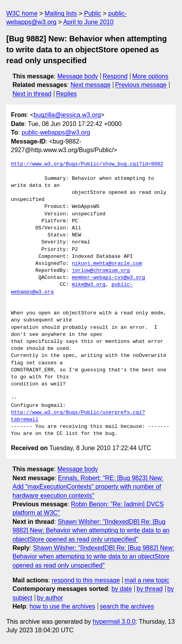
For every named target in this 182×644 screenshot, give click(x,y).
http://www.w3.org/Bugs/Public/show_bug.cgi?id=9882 (87, 164)
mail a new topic (147, 580)
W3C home (22, 13)
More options (151, 76)
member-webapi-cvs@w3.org (108, 278)
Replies (66, 94)
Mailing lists (61, 13)
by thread (150, 589)
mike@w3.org (89, 285)
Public (93, 13)
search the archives (127, 606)
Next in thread (32, 94)
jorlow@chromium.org (101, 271)
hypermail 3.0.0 (114, 622)
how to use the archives (62, 606)
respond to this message (86, 580)
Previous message (141, 85)
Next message (91, 85)
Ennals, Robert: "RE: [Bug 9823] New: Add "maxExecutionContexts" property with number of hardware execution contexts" (88, 487)
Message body (78, 76)
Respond (115, 76)
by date (121, 589)
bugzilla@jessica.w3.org (67, 115)
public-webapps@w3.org (56, 132)
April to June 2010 (88, 22)
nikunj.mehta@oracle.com (107, 264)
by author (50, 598)
